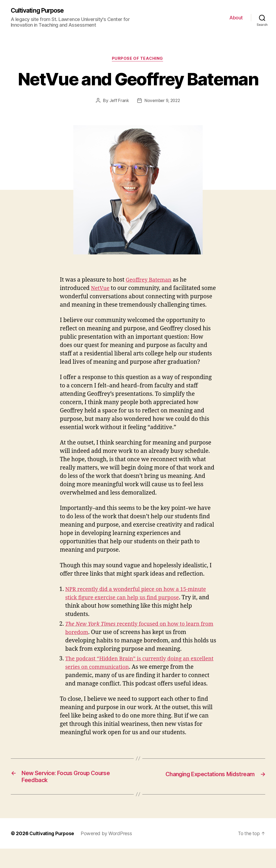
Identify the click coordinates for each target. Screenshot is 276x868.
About (236, 18)
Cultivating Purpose (39, 11)
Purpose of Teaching (138, 59)
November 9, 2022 (162, 101)
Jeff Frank (118, 101)
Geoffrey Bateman (150, 281)
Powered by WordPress (108, 853)
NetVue (101, 289)
